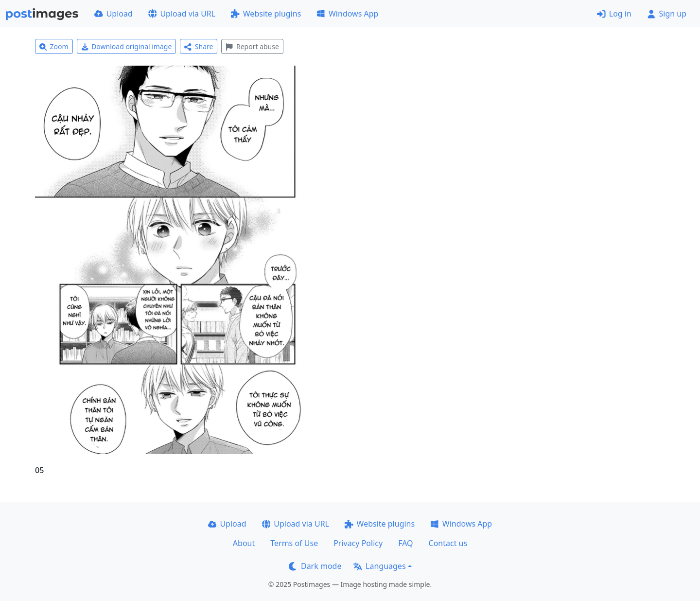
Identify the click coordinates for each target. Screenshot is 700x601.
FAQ (405, 543)
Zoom (54, 46)
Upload (114, 14)
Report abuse (252, 46)
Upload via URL (182, 14)
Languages (379, 566)
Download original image (127, 46)
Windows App (347, 14)
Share (199, 46)
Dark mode (315, 566)
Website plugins (266, 14)
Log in (614, 14)
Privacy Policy (358, 543)
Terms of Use (294, 543)
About (244, 543)
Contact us (448, 543)
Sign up (667, 14)
